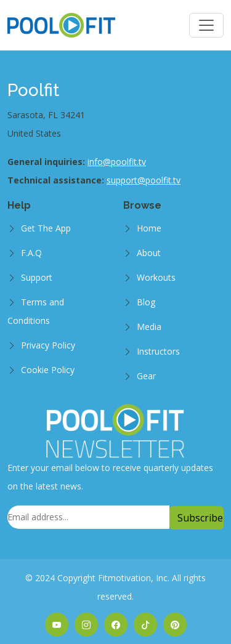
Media (149, 327)
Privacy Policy (48, 345)
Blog (146, 302)
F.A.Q (31, 253)
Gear (146, 376)
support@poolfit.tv (144, 180)
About (149, 253)
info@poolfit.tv (117, 162)
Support (37, 277)
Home (149, 228)
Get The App (46, 228)
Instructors (158, 351)
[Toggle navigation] (206, 25)
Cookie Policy (48, 370)
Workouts (156, 277)
